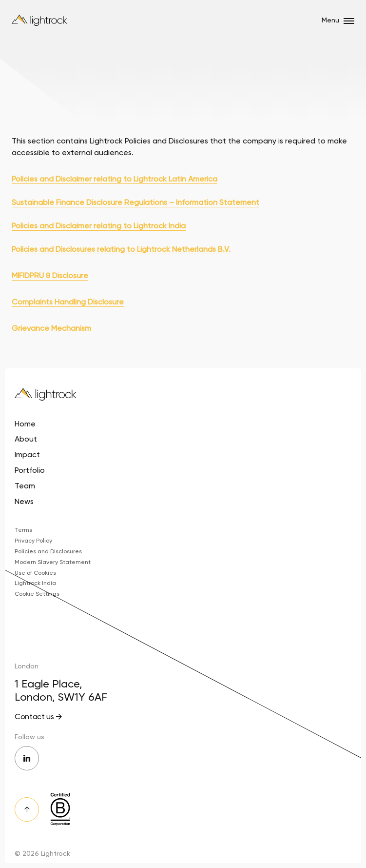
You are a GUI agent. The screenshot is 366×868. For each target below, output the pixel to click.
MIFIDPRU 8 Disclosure (50, 275)
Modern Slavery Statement (53, 562)
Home (25, 424)
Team (25, 486)
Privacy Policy (33, 541)
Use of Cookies (35, 573)
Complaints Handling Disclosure (68, 302)
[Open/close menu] (349, 21)
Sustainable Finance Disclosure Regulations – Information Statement (135, 202)
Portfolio (30, 470)
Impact (27, 454)
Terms (23, 530)
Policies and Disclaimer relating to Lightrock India (99, 226)
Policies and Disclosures (48, 551)
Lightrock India (35, 583)
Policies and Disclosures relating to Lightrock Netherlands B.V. (121, 249)
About (26, 439)
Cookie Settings (37, 594)
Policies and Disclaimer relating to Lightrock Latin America (115, 179)
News (24, 501)
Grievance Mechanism (51, 328)
